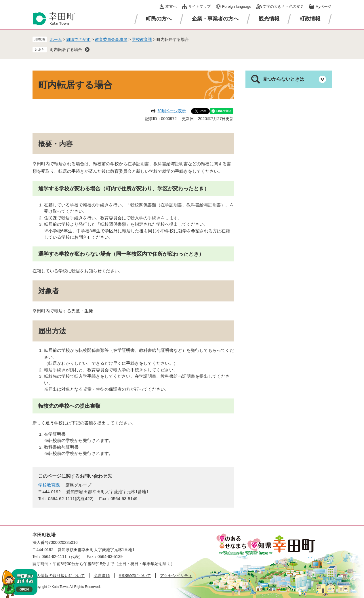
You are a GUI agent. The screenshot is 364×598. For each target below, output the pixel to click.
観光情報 (269, 19)
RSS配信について (135, 576)
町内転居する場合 (66, 50)
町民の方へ (159, 19)
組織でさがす (78, 39)
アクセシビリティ (176, 576)
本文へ (171, 6)
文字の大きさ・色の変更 (283, 6)
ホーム (56, 39)
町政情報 (310, 19)
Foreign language (237, 6)
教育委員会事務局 (111, 39)
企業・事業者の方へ (215, 19)
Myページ (323, 6)
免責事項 (102, 576)
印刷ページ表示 (172, 111)
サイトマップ (199, 6)
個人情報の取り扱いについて (59, 576)
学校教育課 (142, 39)
